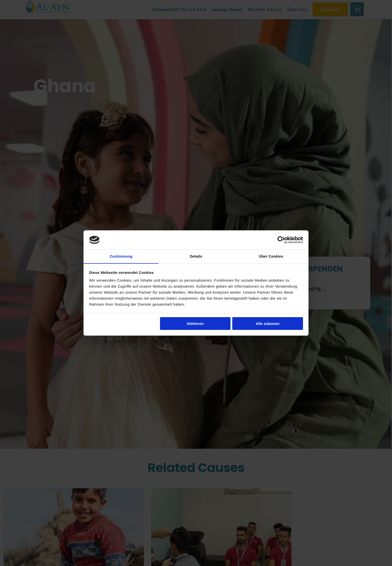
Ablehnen (195, 324)
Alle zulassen (268, 324)
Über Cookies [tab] (271, 256)
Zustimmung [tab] (121, 256)
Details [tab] (196, 256)
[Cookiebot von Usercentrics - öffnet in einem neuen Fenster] (281, 240)
